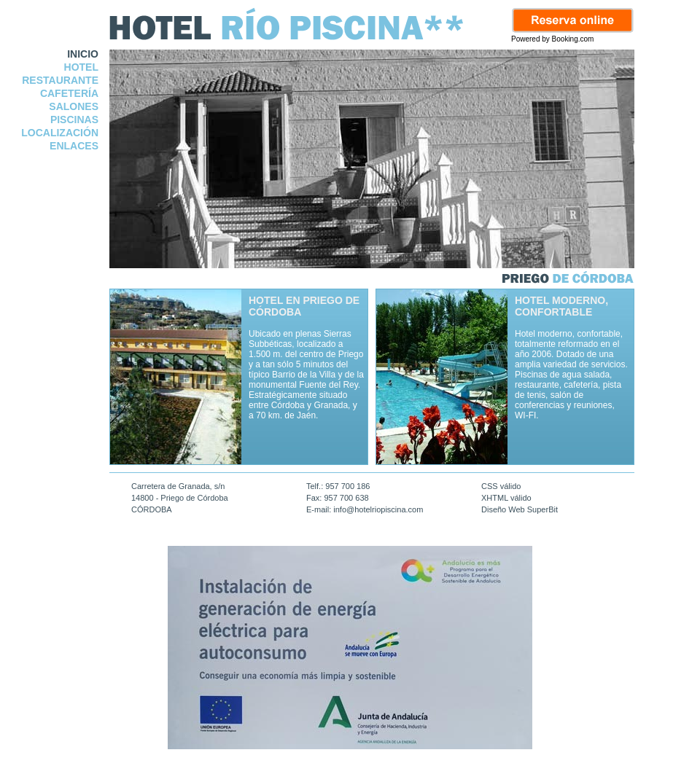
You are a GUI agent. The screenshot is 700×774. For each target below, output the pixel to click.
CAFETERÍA (69, 93)
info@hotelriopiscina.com (378, 509)
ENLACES (74, 146)
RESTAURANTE (60, 80)
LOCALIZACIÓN (60, 133)
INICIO (83, 54)
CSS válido (501, 486)
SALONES (74, 106)
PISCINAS (74, 120)
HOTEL (81, 67)
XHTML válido (506, 498)
